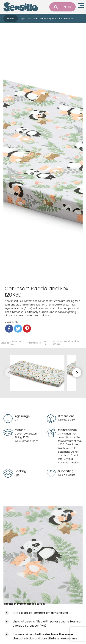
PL (65, 7)
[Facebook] (9, 329)
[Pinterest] (27, 329)
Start (36, 19)
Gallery (44, 19)
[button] (77, 373)
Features (68, 19)
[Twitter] (18, 329)
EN (70, 7)
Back (12, 19)
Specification (56, 19)
